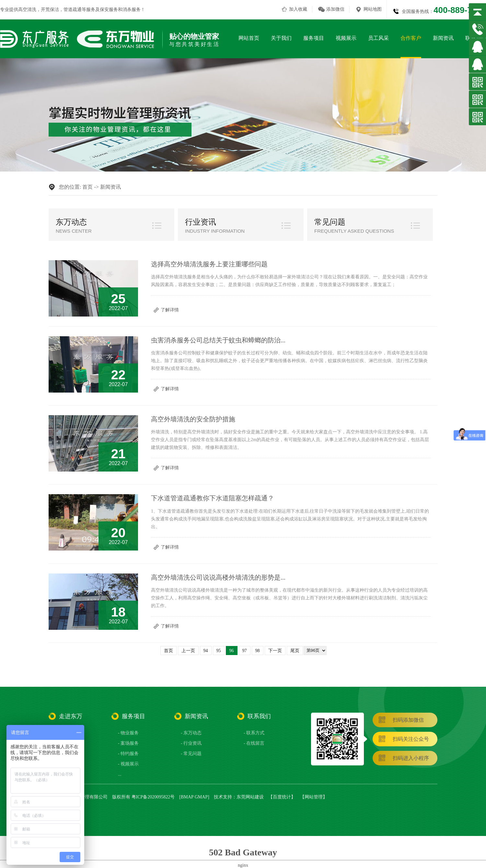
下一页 (275, 651)
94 (206, 651)
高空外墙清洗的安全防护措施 (193, 419)
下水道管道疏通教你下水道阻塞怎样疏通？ (213, 498)
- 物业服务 (128, 733)
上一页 (188, 651)
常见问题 (330, 222)
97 (245, 651)
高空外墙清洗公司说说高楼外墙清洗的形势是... (218, 577)
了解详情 (170, 310)
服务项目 (314, 38)
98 (258, 651)
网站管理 (314, 797)
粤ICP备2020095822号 (153, 797)
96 (232, 651)
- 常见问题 (191, 754)
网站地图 (373, 9)
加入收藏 (298, 9)
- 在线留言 (254, 743)
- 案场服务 (128, 743)
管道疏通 (73, 10)
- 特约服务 (128, 754)
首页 (87, 187)
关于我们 (281, 38)
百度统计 (282, 797)
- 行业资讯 (191, 743)
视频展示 (346, 38)
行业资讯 (201, 222)
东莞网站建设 (250, 797)
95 (219, 651)
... (120, 774)
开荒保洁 (50, 10)
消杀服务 (132, 10)
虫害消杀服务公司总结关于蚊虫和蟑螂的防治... (218, 340)
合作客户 (411, 38)
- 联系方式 (254, 733)
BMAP (187, 797)
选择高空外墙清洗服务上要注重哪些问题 (209, 264)
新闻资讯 (443, 38)
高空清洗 (27, 10)
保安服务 (109, 10)
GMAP (201, 797)
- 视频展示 (128, 764)
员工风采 (378, 38)
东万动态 (71, 222)
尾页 (295, 651)
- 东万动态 (191, 733)
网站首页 (249, 38)
